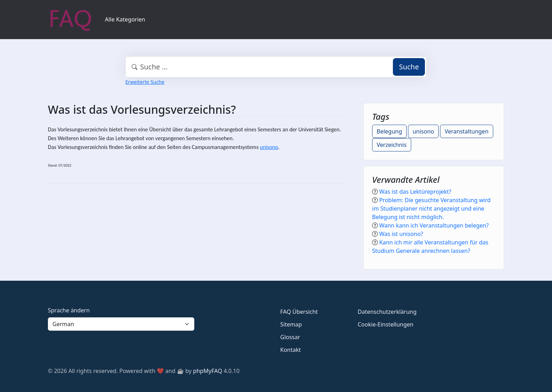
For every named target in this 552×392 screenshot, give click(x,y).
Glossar (290, 337)
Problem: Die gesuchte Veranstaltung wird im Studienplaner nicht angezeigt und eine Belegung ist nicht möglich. (431, 209)
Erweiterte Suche (145, 82)
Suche (409, 67)
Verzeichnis (392, 145)
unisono (269, 147)
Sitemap (291, 324)
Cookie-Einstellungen (385, 324)
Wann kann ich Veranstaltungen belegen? (434, 225)
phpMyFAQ (208, 371)
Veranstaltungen (466, 131)
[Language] (121, 324)
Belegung (389, 131)
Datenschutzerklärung (387, 312)
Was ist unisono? (401, 234)
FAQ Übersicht (299, 312)
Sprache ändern (69, 310)
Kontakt (291, 350)
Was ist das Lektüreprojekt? (415, 192)
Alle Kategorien (125, 19)
